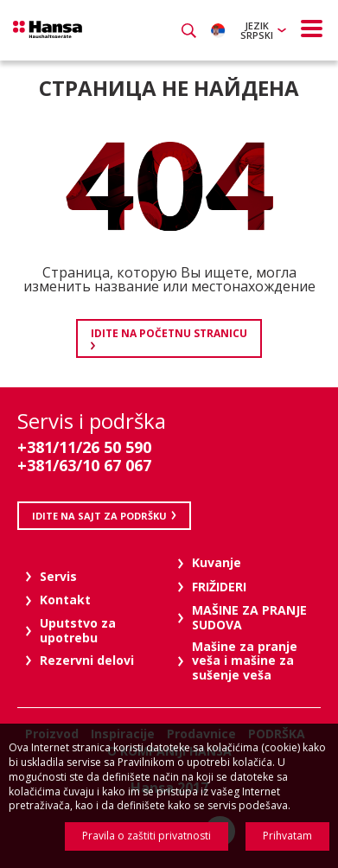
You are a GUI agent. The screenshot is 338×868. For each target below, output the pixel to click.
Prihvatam (287, 836)
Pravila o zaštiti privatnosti (147, 836)
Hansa (48, 29)
